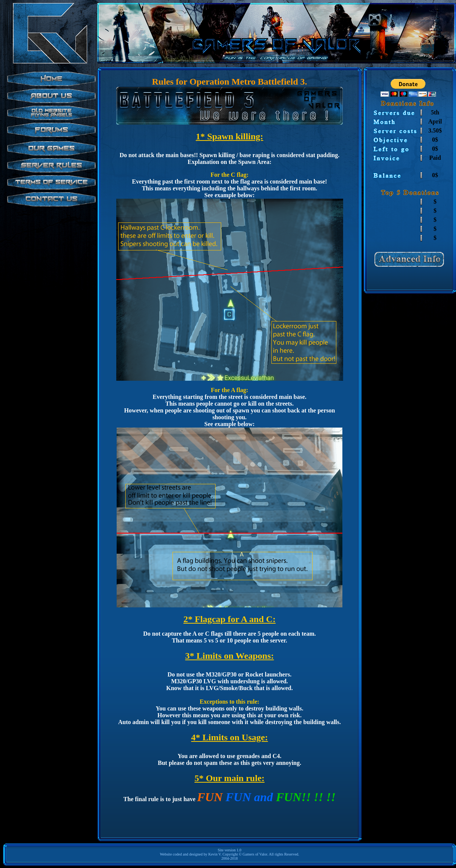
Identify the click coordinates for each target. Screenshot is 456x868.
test (50, 162)
